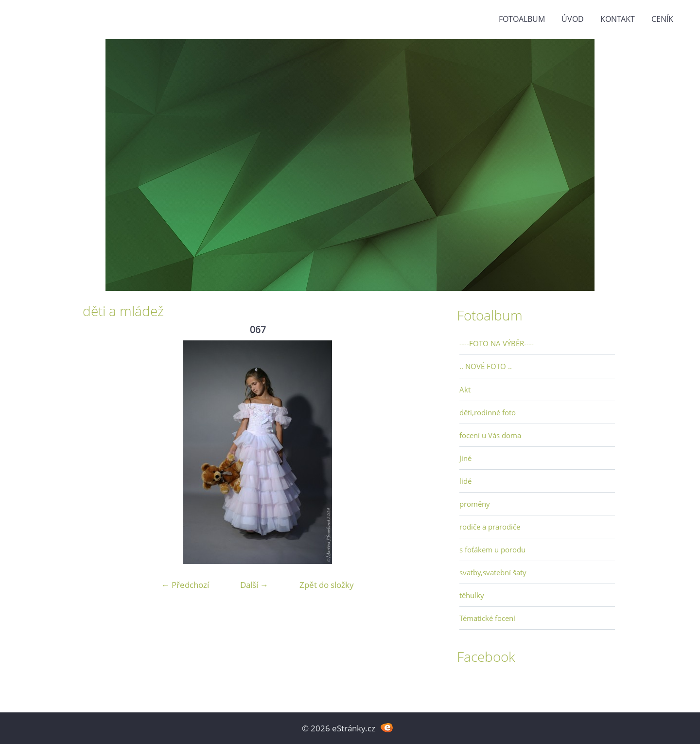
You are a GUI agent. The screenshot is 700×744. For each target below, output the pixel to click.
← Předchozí (185, 585)
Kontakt (618, 19)
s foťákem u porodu (492, 549)
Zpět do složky (327, 585)
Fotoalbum (522, 19)
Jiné (465, 458)
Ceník (662, 19)
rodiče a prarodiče (490, 527)
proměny (475, 504)
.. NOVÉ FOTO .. (486, 366)
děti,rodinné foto (488, 412)
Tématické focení (487, 618)
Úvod (573, 19)
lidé (465, 481)
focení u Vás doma (490, 435)
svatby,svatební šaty (493, 572)
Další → (254, 585)
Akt (465, 390)
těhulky (472, 595)
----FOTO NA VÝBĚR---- (497, 343)
